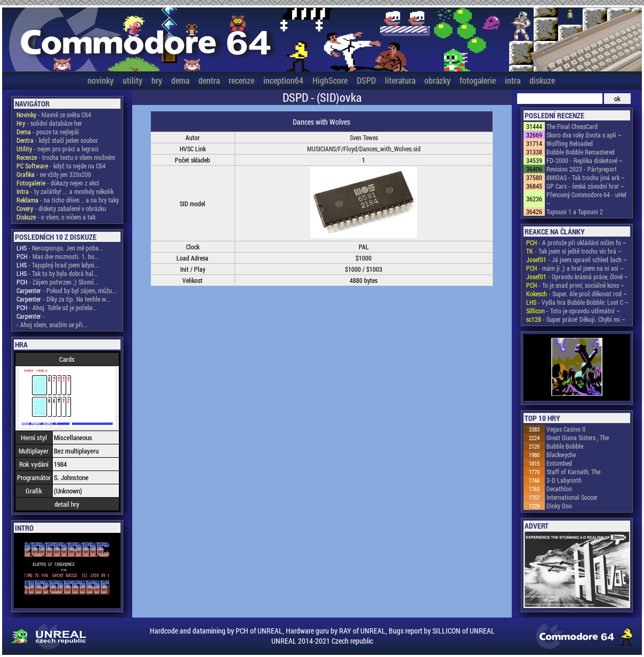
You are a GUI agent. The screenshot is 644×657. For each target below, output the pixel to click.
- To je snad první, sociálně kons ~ (575, 285)
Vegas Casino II (566, 429)
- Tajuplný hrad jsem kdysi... (58, 265)
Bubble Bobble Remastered (581, 152)
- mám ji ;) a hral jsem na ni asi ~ (575, 268)
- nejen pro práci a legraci (58, 149)
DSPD (366, 80)
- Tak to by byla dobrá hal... (57, 273)
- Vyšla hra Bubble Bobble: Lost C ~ (577, 302)
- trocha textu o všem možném (66, 157)
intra (513, 80)
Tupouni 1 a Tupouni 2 (575, 212)
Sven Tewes (364, 137)
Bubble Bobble (565, 446)
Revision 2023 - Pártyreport (582, 169)
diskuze (542, 80)
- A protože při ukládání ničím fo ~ (576, 242)
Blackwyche (561, 455)
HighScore (330, 80)
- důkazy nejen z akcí (58, 183)
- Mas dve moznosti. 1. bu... (58, 256)
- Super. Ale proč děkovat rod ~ (577, 294)
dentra (209, 80)
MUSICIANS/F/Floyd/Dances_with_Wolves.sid (364, 149)
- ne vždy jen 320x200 (54, 174)
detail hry (67, 504)
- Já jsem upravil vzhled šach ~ (577, 259)
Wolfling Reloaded (570, 143)
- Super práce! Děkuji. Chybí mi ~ (576, 319)
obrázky (437, 80)
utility (132, 80)
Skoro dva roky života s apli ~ (584, 135)
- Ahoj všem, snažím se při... (52, 325)
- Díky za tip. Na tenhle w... (63, 299)
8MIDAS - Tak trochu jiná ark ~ (586, 177)
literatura (400, 80)
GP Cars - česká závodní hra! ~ (585, 186)
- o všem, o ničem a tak (56, 217)
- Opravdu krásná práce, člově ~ (577, 277)
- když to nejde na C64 (61, 166)
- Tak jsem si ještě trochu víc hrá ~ (574, 251)
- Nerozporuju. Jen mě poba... (60, 248)
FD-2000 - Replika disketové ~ (585, 160)
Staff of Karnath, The (573, 472)
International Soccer (572, 497)
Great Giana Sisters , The (578, 437)
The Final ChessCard (572, 126)
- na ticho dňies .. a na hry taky (68, 200)
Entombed (559, 463)
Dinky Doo (559, 506)
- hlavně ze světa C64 (54, 115)
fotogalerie (478, 80)
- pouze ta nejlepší (48, 132)
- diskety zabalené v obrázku (61, 208)
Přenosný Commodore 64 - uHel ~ (586, 199)
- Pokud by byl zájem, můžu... (67, 290)
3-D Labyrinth (564, 480)
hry (157, 80)
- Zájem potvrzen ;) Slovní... (58, 282)
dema (180, 80)
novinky (100, 80)
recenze (241, 80)
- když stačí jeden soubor (57, 140)
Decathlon (559, 489)
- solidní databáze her (49, 123)
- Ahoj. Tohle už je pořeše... (57, 307)
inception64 (283, 80)
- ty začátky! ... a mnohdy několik (65, 191)
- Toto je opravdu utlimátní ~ (573, 311)
